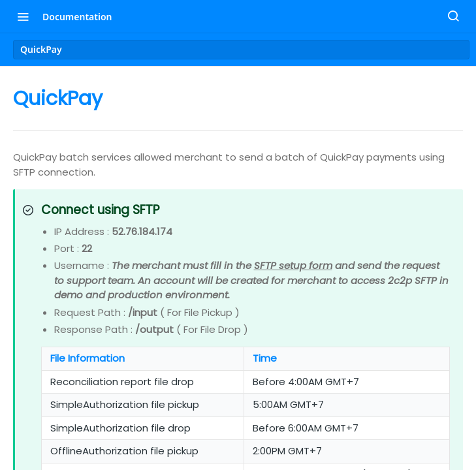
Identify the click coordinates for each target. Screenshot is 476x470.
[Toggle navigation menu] (23, 16)
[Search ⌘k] (453, 16)
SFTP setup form (293, 265)
